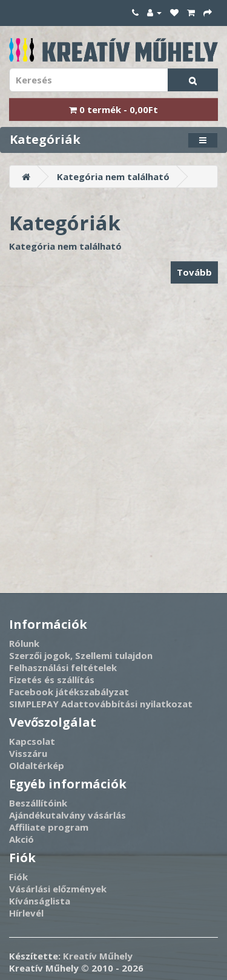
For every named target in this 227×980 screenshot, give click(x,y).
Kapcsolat (32, 741)
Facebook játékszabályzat (69, 692)
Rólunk (24, 643)
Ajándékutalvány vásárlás (67, 815)
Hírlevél (26, 913)
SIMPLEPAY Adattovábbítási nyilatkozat (101, 704)
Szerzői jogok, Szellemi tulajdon (81, 655)
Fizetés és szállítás (52, 680)
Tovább (194, 272)
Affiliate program (49, 827)
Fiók (18, 877)
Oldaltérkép (37, 765)
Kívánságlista (40, 901)
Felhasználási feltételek (63, 667)
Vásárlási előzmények (58, 889)
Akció (21, 839)
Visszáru (28, 753)
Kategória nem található (113, 177)
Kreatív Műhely (98, 956)
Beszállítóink (38, 803)
